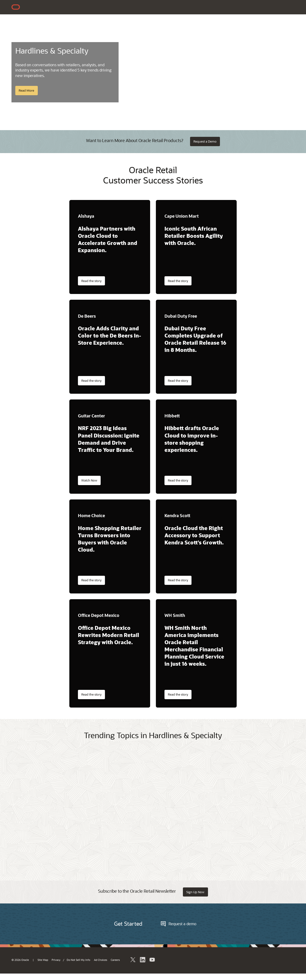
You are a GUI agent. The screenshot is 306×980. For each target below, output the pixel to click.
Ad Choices (101, 960)
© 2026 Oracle (20, 960)
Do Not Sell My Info (78, 960)
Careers (115, 960)
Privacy (56, 960)
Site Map (43, 960)
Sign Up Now (195, 892)
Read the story (91, 281)
